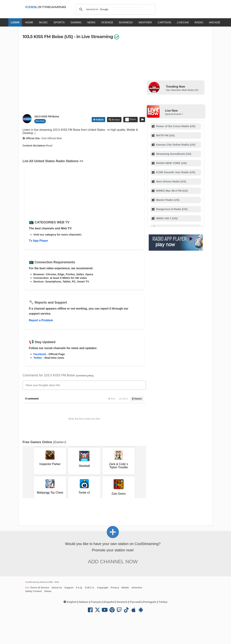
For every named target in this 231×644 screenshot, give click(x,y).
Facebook (40, 354)
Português (150, 602)
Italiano (84, 602)
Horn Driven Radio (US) (171, 181)
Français (96, 602)
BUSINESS (126, 22)
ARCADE (215, 22)
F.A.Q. (79, 588)
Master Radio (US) (167, 200)
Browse (115, 120)
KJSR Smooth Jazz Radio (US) (175, 172)
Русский (135, 602)
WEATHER (145, 22)
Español (109, 602)
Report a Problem (41, 320)
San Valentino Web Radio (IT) (182, 90)
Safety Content (34, 591)
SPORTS (59, 22)
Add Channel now (113, 562)
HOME (29, 22)
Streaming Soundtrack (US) (173, 154)
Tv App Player (38, 241)
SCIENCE (107, 22)
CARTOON (164, 22)
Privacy (115, 588)
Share (131, 120)
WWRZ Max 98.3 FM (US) (172, 191)
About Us (57, 588)
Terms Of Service (39, 588)
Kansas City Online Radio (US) (175, 145)
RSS (27, 588)
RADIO (199, 22)
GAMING (76, 22)
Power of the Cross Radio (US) (175, 126)
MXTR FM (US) (165, 135)
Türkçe (163, 602)
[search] (115, 9)
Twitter (38, 358)
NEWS (91, 22)
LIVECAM (183, 22)
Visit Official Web (51, 138)
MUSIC (43, 22)
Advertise (137, 588)
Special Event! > (174, 114)
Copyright (103, 588)
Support (69, 588)
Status (48, 591)
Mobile (125, 588)
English (72, 602)
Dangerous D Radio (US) (171, 209)
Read (49, 146)
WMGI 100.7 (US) (166, 218)
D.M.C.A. (90, 588)
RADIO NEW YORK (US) (171, 163)
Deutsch (122, 602)
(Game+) (60, 442)
